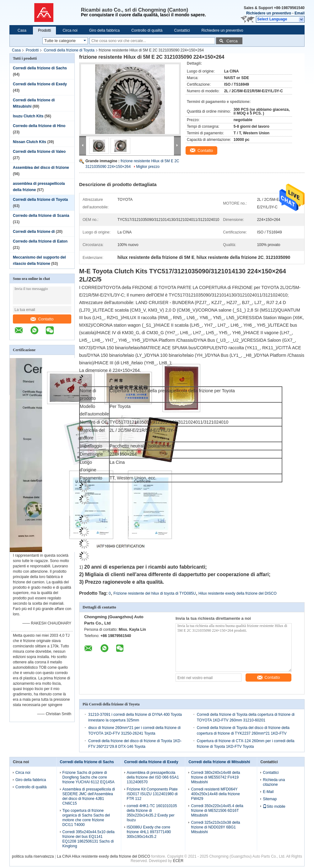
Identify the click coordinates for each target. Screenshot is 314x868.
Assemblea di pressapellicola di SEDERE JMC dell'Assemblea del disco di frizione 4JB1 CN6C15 (89, 796)
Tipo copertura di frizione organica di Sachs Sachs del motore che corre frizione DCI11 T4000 (86, 818)
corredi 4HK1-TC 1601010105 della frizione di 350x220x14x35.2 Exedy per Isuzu (152, 813)
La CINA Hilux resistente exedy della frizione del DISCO (103, 856)
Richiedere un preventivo (269, 13)
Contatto (42, 319)
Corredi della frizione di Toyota (69, 50)
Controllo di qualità (147, 30)
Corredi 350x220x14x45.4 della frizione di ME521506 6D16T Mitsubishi (217, 811)
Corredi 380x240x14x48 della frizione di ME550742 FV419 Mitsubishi (215, 777)
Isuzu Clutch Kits (28, 116)
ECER (178, 861)
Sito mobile (274, 806)
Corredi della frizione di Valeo (39, 152)
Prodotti (44, 30)
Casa (22, 30)
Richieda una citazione (274, 782)
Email (300, 13)
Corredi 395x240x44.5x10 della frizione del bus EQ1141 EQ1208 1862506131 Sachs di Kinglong (89, 839)
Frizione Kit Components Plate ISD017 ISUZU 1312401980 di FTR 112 (152, 794)
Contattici (182, 30)
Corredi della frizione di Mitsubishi (219, 762)
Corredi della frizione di (34, 232)
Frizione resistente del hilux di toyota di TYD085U (155, 593)
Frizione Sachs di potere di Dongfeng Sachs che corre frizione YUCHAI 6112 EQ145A (89, 777)
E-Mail (268, 792)
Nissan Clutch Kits (30, 142)
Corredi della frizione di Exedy (40, 84)
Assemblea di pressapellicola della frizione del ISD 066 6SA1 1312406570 (153, 777)
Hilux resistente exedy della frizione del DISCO (238, 593)
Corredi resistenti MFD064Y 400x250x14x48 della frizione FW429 (215, 794)
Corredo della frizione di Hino (39, 126)
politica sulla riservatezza (33, 856)
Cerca (232, 41)
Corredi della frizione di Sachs (40, 68)
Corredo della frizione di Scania (41, 216)
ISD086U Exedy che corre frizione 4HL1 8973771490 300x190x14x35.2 (149, 832)
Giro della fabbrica (104, 30)
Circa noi (70, 30)
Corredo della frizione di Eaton (40, 241)
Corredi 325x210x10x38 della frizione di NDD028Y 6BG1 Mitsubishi (215, 827)
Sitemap (270, 799)
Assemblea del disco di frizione (41, 168)
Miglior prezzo (148, 167)
